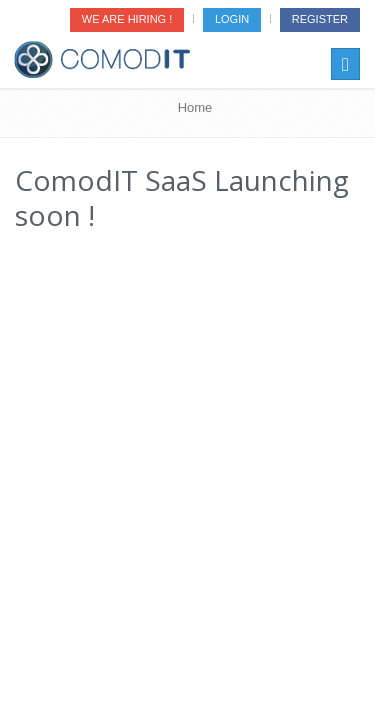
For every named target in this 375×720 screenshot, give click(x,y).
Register (320, 19)
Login (232, 19)
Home (195, 107)
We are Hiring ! (127, 19)
